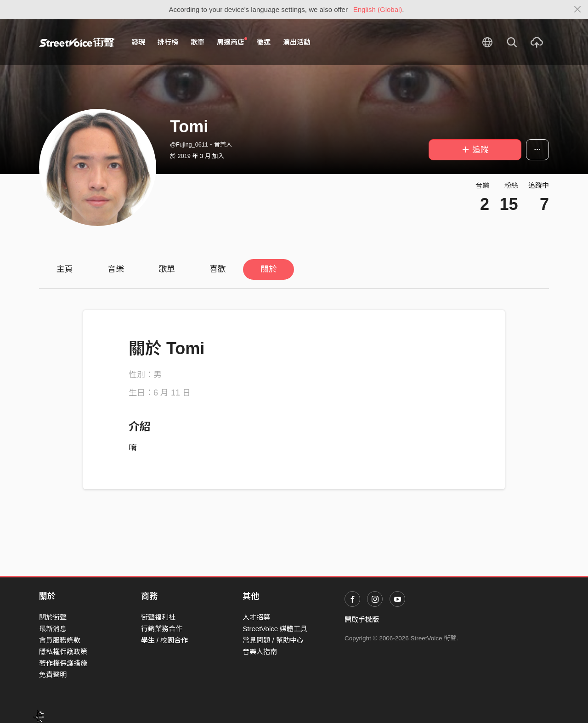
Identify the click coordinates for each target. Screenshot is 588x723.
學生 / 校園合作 (165, 640)
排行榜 (168, 42)
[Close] (578, 10)
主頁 (65, 269)
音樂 (116, 269)
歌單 (198, 42)
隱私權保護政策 (63, 652)
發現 (138, 42)
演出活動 (297, 42)
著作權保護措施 (63, 663)
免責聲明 (53, 675)
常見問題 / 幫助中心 (273, 640)
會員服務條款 (60, 640)
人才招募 (256, 617)
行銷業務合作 (162, 629)
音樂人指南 (260, 652)
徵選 (264, 42)
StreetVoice (77, 42)
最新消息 (53, 629)
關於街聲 (53, 617)
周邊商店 (232, 42)
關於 (269, 269)
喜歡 (218, 269)
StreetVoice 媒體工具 (275, 629)
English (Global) (378, 9)
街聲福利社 (158, 617)
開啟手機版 (362, 619)
